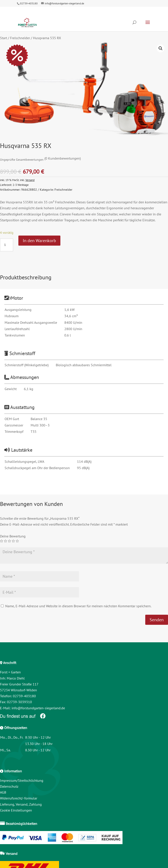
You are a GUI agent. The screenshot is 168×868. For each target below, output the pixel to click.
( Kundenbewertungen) (63, 158)
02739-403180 (29, 3)
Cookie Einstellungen (16, 810)
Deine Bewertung (13, 536)
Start (3, 38)
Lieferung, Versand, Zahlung (21, 804)
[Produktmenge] (7, 245)
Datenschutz (9, 786)
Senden (157, 620)
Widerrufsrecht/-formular (19, 798)
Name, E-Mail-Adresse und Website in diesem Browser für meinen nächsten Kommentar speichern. (78, 606)
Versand (30, 180)
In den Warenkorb (39, 241)
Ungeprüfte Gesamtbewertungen (22, 159)
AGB (3, 792)
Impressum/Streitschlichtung (22, 780)
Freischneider (20, 38)
